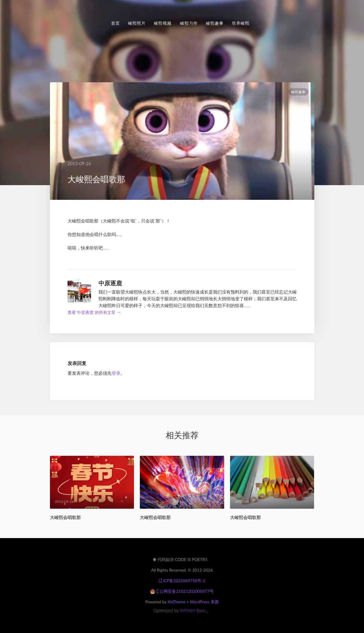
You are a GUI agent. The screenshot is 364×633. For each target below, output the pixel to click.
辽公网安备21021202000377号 (182, 591)
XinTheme (176, 602)
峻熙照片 (137, 23)
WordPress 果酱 (204, 602)
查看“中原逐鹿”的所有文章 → (94, 312)
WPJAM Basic (193, 610)
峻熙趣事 (215, 23)
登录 (116, 373)
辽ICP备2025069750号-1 (182, 581)
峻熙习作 (189, 23)
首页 (115, 23)
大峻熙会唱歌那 (65, 517)
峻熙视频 (163, 23)
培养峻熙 (241, 23)
